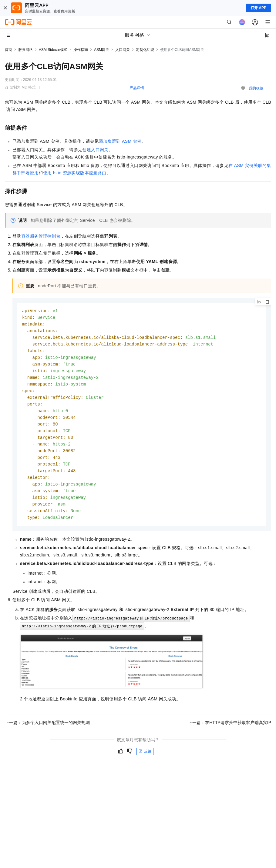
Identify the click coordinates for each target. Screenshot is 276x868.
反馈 (145, 761)
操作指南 (81, 50)
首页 (8, 50)
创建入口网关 (95, 150)
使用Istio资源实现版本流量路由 (75, 173)
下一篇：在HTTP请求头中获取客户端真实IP (230, 732)
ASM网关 (102, 50)
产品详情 (137, 88)
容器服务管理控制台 (41, 236)
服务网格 (25, 50)
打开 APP (258, 8)
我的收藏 (256, 88)
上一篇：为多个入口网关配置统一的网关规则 (47, 732)
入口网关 (123, 50)
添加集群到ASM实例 (120, 141)
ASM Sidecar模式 (53, 50)
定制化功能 (145, 50)
